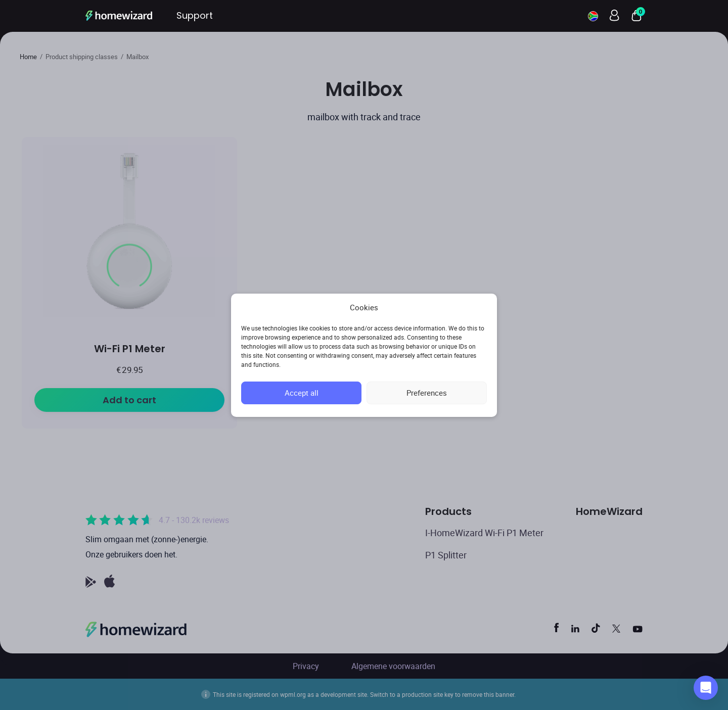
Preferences (427, 393)
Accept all (302, 393)
